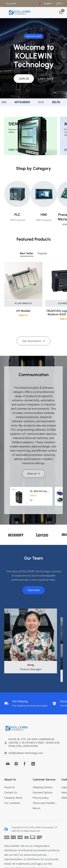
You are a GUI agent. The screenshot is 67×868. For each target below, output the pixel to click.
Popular (42, 253)
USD (58, 3)
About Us (10, 779)
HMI (44, 215)
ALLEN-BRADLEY (23, 303)
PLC (17, 215)
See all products (32, 341)
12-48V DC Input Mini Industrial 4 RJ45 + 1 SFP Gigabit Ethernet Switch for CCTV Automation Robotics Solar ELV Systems (40, 491)
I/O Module (23, 311)
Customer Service (44, 779)
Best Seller (27, 253)
